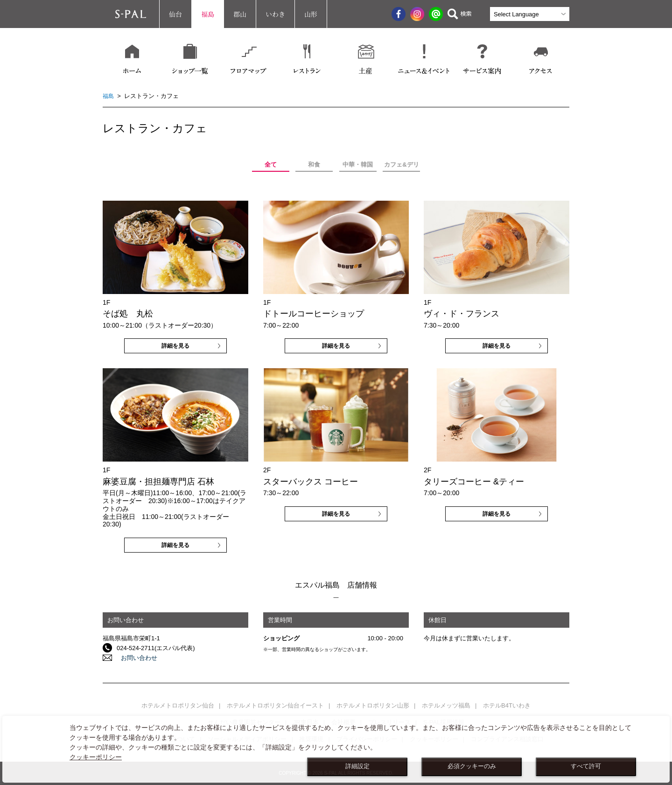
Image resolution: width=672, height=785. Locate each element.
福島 (208, 14)
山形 (311, 14)
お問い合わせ (135, 658)
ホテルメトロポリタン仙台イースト (275, 705)
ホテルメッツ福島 (446, 705)
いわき (275, 14)
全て (271, 165)
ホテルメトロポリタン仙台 (178, 705)
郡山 (240, 14)
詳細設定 (357, 766)
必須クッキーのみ (472, 766)
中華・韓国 (358, 165)
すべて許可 (586, 766)
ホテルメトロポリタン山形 (373, 705)
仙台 (175, 14)
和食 (314, 165)
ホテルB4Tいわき (507, 705)
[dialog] (336, 749)
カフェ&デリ (401, 165)
